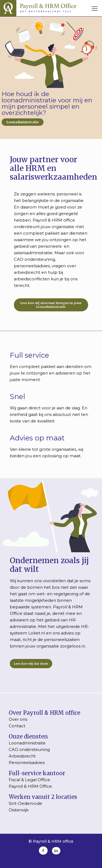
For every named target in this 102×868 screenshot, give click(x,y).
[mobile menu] (95, 9)
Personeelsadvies (27, 763)
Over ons (18, 719)
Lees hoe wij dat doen (31, 664)
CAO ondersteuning (29, 749)
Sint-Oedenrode (25, 803)
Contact (17, 726)
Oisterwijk (19, 810)
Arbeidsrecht (22, 756)
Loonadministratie (23, 122)
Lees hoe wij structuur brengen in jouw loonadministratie (51, 305)
